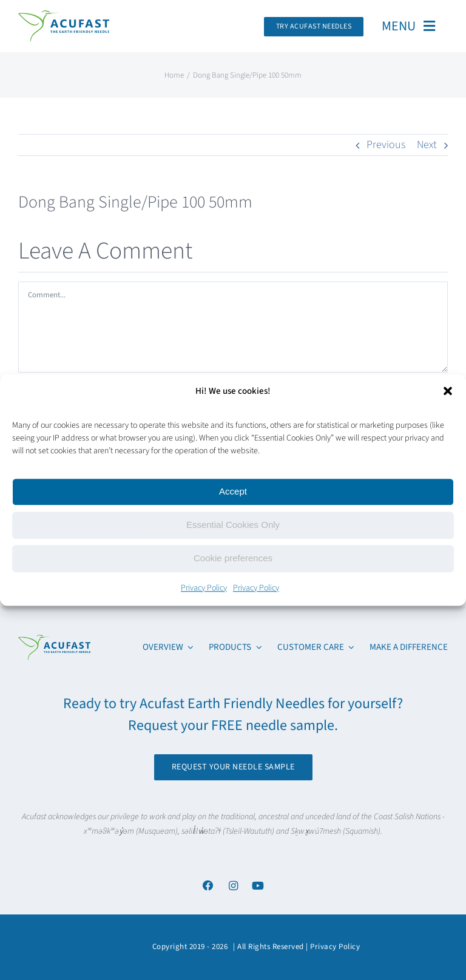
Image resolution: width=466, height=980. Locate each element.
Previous (386, 145)
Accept (233, 491)
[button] (448, 391)
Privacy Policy (204, 588)
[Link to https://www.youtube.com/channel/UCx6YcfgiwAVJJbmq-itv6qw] (258, 886)
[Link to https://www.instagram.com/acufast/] (233, 886)
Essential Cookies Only (233, 525)
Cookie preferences (233, 558)
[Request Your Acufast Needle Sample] (314, 27)
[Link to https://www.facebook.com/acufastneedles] (208, 886)
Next (427, 145)
